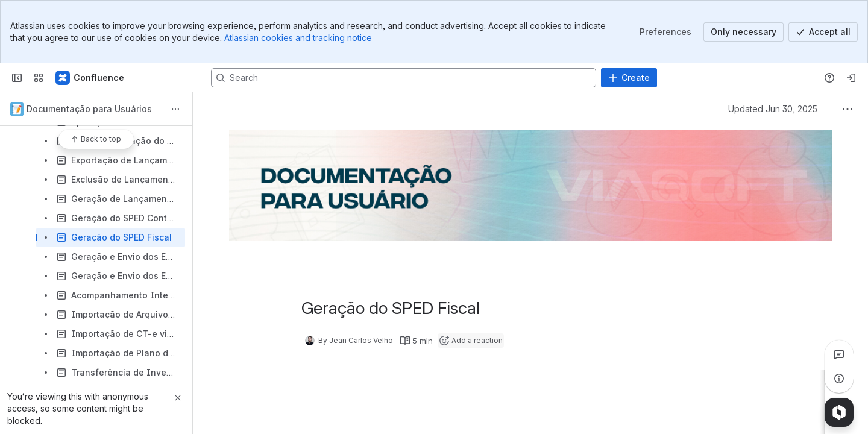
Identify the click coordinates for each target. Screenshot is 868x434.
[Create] (629, 78)
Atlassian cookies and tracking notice (298, 38)
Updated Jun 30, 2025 (773, 109)
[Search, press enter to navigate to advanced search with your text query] (404, 78)
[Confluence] (90, 78)
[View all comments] (839, 354)
